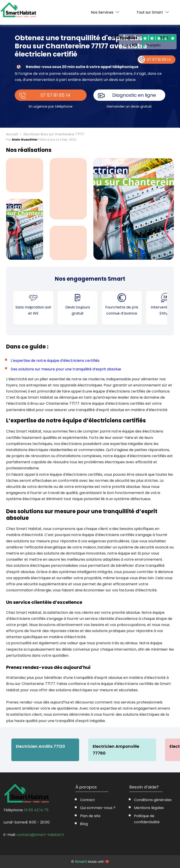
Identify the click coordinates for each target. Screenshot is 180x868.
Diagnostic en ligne (134, 95)
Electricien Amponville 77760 (116, 750)
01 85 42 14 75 (36, 810)
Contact (88, 800)
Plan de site (90, 816)
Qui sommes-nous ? (98, 808)
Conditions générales (153, 800)
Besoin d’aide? (125, 37)
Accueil (12, 134)
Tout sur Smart (150, 12)
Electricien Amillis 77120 (40, 746)
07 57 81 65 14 (55, 95)
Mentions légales (149, 808)
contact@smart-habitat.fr (40, 835)
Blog (164, 37)
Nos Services (102, 12)
